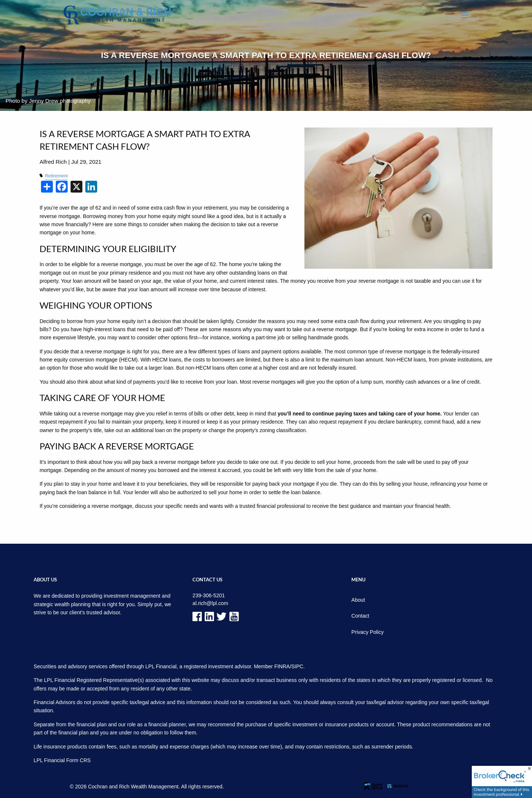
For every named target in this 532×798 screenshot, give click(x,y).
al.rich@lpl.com (210, 603)
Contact (360, 616)
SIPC (297, 666)
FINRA (282, 666)
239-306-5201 (209, 595)
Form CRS (78, 760)
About (358, 600)
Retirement (56, 176)
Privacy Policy (367, 632)
